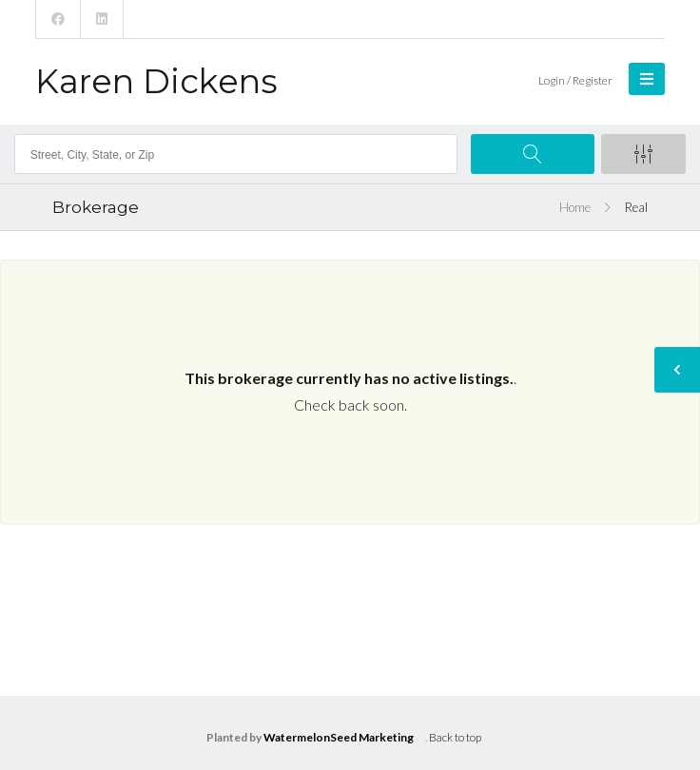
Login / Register (575, 80)
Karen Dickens (156, 81)
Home (575, 207)
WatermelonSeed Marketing (339, 737)
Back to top (455, 737)
